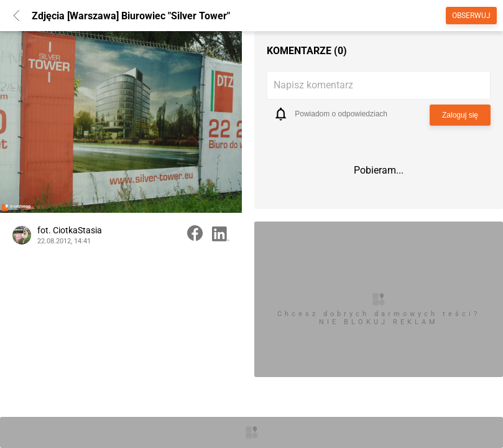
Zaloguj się (460, 115)
